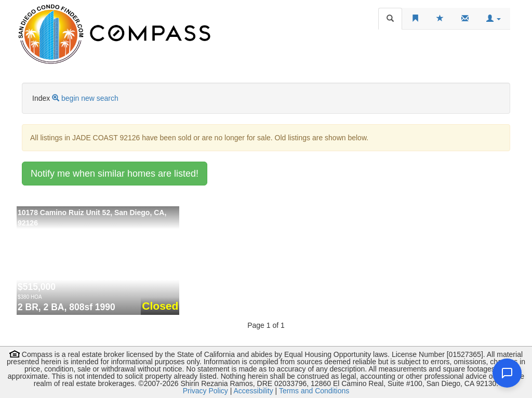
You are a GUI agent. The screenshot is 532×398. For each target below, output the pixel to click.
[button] (494, 19)
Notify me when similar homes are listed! (115, 174)
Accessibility (253, 391)
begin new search (90, 98)
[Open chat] (507, 373)
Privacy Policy (205, 391)
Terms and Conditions (314, 391)
